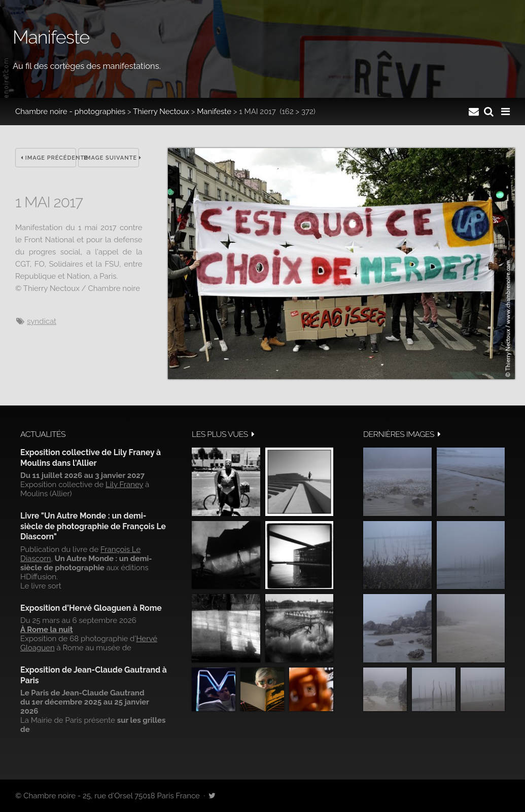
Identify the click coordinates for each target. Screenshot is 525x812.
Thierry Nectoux (161, 112)
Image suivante (111, 158)
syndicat (42, 321)
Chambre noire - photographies (70, 112)
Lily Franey (124, 485)
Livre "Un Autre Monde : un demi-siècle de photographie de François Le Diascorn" (93, 526)
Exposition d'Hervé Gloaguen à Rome (91, 608)
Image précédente (48, 158)
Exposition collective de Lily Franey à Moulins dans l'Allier (91, 457)
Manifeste (214, 112)
